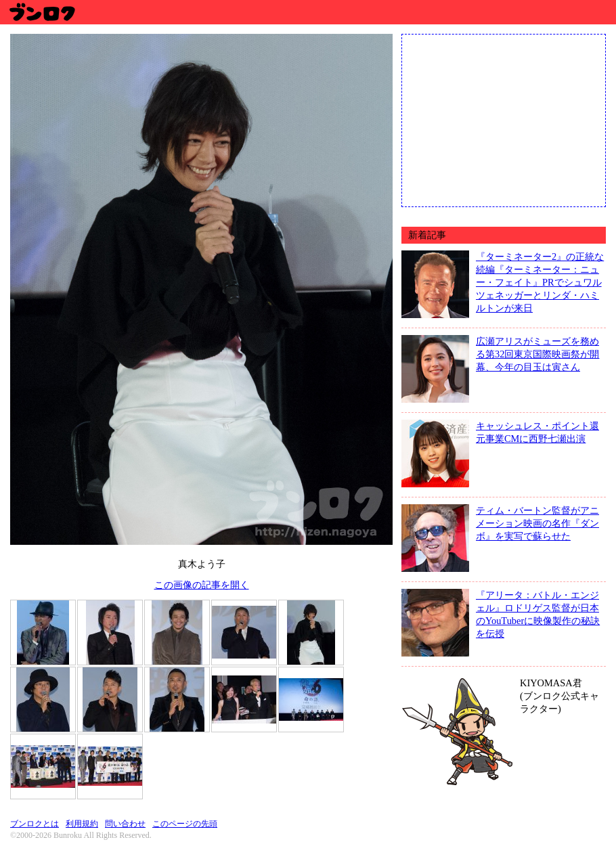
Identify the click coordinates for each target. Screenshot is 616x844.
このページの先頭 (185, 824)
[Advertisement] (504, 119)
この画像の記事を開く (202, 585)
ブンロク (42, 12)
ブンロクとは (35, 824)
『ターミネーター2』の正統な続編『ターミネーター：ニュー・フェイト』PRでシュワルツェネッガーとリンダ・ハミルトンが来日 (540, 282)
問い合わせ (125, 824)
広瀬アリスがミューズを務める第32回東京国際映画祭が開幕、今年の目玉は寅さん (537, 354)
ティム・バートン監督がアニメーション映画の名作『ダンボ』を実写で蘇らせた (537, 523)
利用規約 (82, 824)
